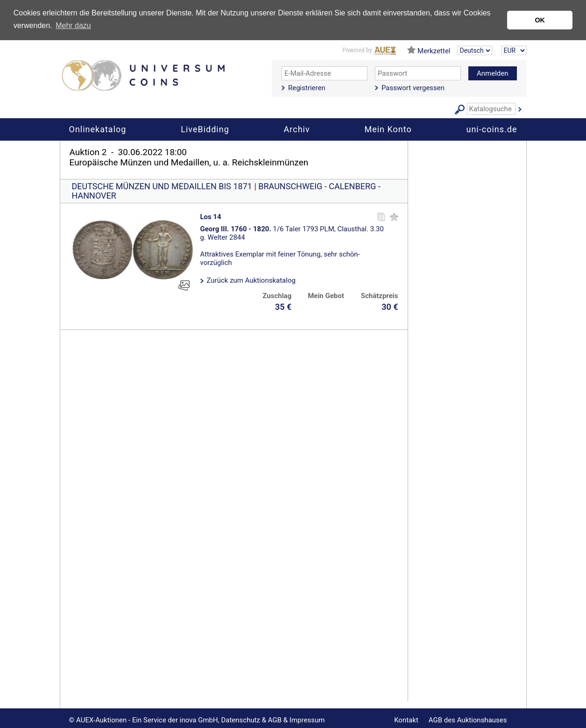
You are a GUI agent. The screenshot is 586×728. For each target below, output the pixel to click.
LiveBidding (205, 129)
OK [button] (540, 20)
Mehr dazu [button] (73, 25)
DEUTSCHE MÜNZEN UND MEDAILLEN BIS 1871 (162, 186)
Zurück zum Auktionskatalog (251, 280)
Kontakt (406, 720)
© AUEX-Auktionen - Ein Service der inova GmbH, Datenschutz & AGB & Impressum (197, 720)
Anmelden (493, 73)
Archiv (297, 129)
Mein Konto (388, 129)
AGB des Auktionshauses (468, 720)
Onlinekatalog (98, 129)
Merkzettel (434, 51)
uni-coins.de (492, 129)
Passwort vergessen (413, 88)
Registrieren (307, 88)
